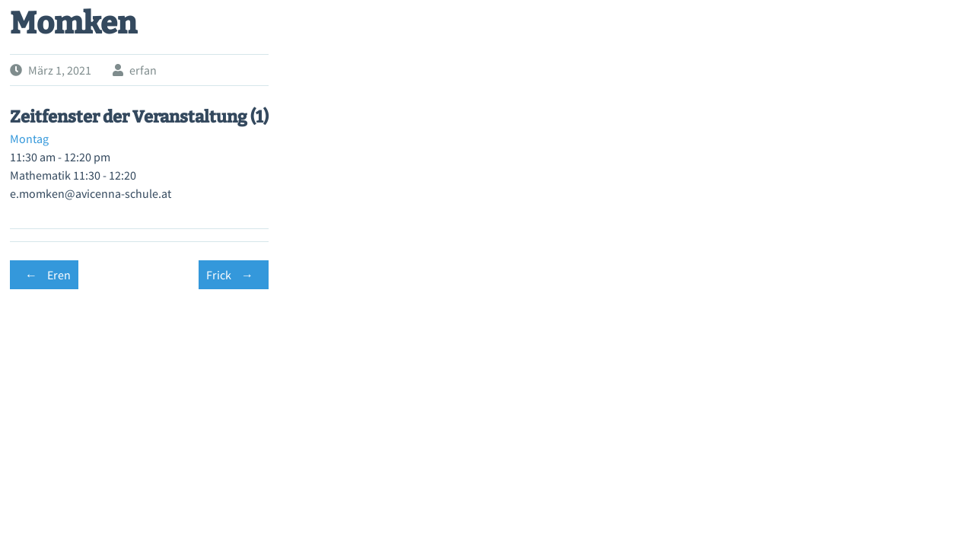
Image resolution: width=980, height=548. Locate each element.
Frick (234, 275)
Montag (29, 139)
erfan (143, 70)
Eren (44, 275)
